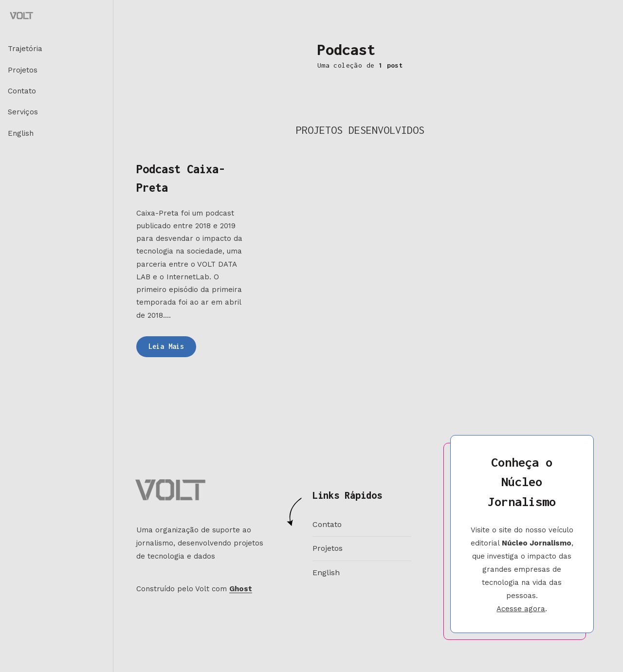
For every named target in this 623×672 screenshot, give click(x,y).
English (21, 133)
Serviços (23, 112)
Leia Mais (172, 348)
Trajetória (25, 49)
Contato (22, 91)
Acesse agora (521, 609)
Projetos (23, 70)
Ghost (241, 589)
